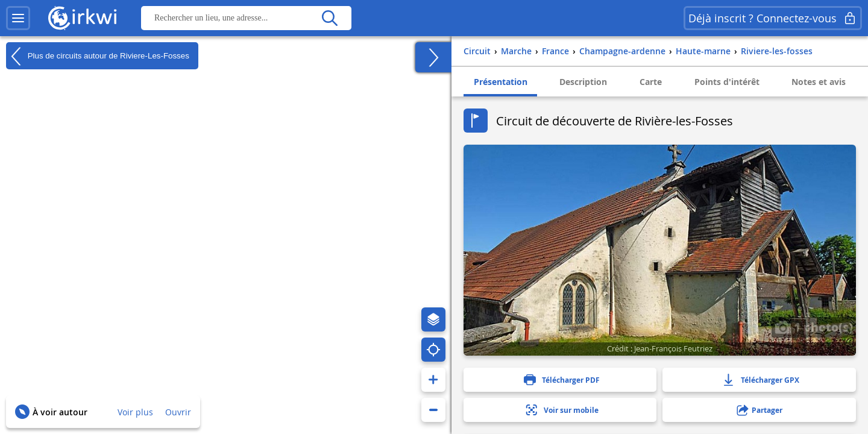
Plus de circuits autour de (98, 56)
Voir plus (135, 412)
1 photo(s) (814, 327)
